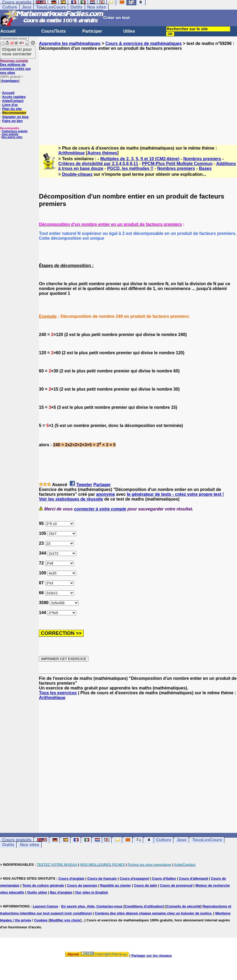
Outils (76, 7)
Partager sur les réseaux (152, 956)
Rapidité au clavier (115, 885)
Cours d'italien (164, 878)
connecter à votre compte (100, 509)
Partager (102, 485)
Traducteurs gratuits (15, 131)
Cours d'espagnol (134, 878)
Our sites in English (92, 892)
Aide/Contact (13, 101)
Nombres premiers (202, 159)
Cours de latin (145, 885)
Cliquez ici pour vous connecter (17, 51)
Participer (92, 31)
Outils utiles (37, 892)
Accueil (8, 31)
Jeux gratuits (10, 134)
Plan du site (12, 109)
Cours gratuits (17, 840)
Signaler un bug (15, 117)
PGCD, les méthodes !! (130, 168)
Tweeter (84, 485)
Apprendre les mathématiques (70, 43)
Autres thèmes (102, 153)
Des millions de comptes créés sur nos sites (15, 67)
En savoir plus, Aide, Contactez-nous (92, 906)
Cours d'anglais (71, 878)
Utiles (129, 31)
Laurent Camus (45, 906)
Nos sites (97, 7)
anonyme (105, 494)
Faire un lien (12, 121)
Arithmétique (71, 153)
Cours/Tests (53, 31)
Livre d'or (10, 105)
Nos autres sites (12, 137)
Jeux (27, 7)
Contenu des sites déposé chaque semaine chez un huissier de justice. (153, 913)
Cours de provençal (176, 885)
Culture (10, 7)
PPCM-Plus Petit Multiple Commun (177, 164)
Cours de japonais (82, 885)
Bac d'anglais (61, 892)
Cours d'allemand (193, 878)
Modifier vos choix (65, 920)
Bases (205, 168)
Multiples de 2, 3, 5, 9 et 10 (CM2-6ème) (140, 159)
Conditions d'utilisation (144, 906)
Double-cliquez (77, 174)
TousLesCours (51, 7)
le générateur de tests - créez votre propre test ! (175, 494)
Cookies (41, 920)
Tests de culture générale (43, 885)
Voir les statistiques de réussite (71, 499)
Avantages (10, 81)
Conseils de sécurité (183, 906)
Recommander (14, 113)
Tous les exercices (58, 693)
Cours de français (102, 878)
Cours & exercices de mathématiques (144, 43)
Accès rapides (14, 97)
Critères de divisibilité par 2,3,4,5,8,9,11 (98, 164)
